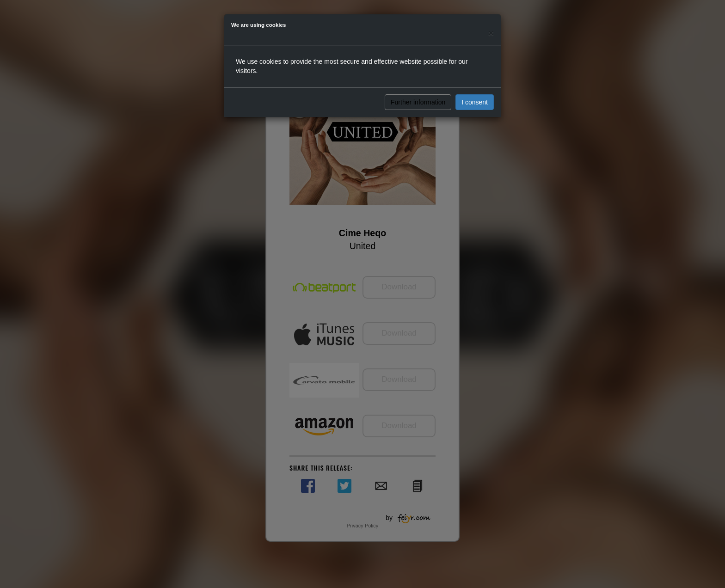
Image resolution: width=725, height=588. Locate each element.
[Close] (491, 33)
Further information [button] (418, 102)
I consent (475, 102)
